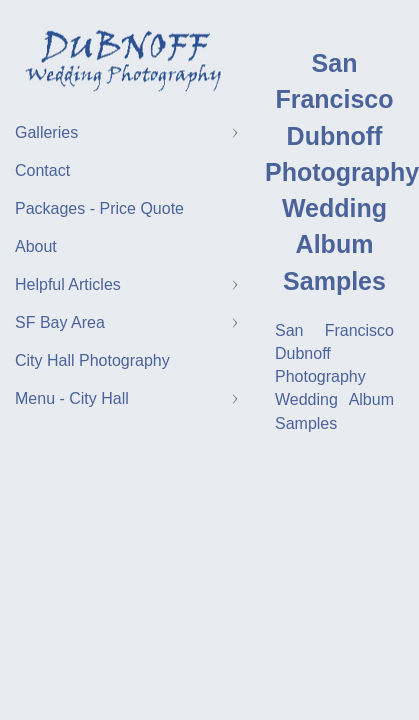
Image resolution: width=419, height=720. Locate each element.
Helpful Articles (68, 284)
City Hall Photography (92, 360)
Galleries (46, 132)
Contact (42, 170)
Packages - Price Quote (99, 208)
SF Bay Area (60, 322)
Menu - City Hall (72, 398)
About (36, 246)
